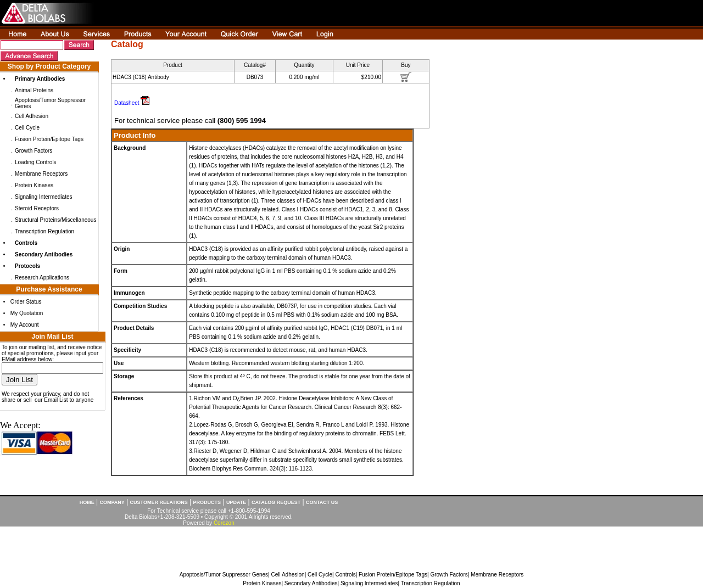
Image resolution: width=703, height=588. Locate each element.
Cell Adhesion (32, 116)
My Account (25, 325)
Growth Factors (34, 151)
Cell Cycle (27, 128)
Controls (345, 575)
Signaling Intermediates (44, 197)
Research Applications (42, 278)
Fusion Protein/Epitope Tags (49, 139)
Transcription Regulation (44, 231)
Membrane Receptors (41, 174)
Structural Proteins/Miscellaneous (55, 220)
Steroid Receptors (37, 208)
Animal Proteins (34, 90)
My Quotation (27, 313)
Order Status (26, 302)
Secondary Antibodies (311, 583)
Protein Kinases (34, 185)
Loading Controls (36, 162)
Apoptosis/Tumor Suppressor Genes (224, 575)
